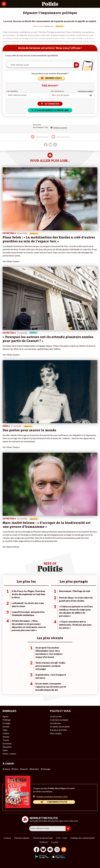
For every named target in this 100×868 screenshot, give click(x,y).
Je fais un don (56, 716)
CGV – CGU (62, 838)
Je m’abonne (55, 723)
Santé (5, 750)
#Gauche (24, 769)
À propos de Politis (58, 730)
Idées (5, 730)
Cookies (55, 842)
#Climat (6, 769)
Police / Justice (9, 754)
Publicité (44, 842)
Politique (7, 720)
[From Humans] (64, 850)
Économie (7, 743)
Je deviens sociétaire (59, 720)
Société (6, 727)
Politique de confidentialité (82, 838)
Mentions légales (22, 838)
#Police (15, 769)
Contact (7, 838)
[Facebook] (37, 850)
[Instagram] (57, 850)
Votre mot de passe (57, 91)
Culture (6, 733)
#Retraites (34, 769)
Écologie (7, 723)
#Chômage (46, 769)
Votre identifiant (12, 91)
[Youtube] (50, 850)
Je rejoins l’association (60, 727)
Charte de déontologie (43, 838)
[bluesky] (43, 850)
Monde (6, 737)
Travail (6, 740)
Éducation (7, 747)
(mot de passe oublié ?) (86, 91)
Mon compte (56, 733)
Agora (5, 716)
